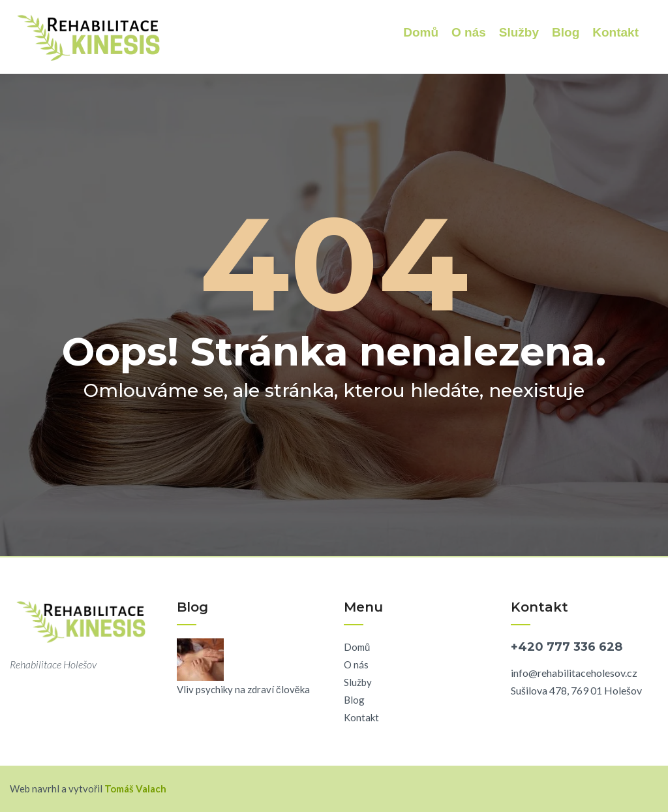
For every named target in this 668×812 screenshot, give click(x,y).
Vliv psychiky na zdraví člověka (243, 689)
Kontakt (615, 32)
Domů (421, 32)
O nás (469, 32)
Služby (519, 32)
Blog (566, 32)
